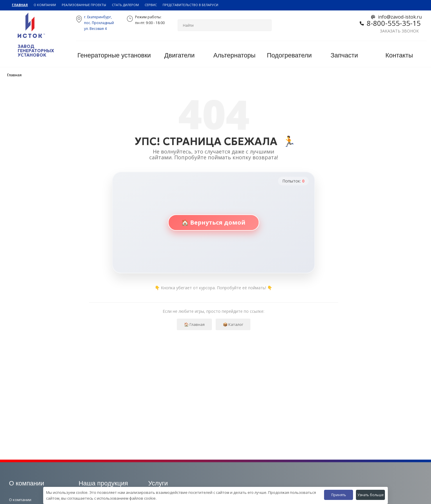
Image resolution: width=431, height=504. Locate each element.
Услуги (158, 483)
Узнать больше (371, 495)
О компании (45, 5)
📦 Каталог (233, 324)
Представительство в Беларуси (190, 5)
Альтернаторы (234, 55)
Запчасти (344, 55)
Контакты (399, 55)
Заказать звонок (399, 31)
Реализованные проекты (84, 5)
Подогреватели (289, 55)
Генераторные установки (114, 55)
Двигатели (180, 55)
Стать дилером (125, 5)
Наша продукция (103, 483)
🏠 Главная (194, 324)
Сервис (151, 5)
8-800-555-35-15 (394, 23)
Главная (20, 5)
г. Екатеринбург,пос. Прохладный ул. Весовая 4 (99, 23)
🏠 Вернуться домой (213, 222)
